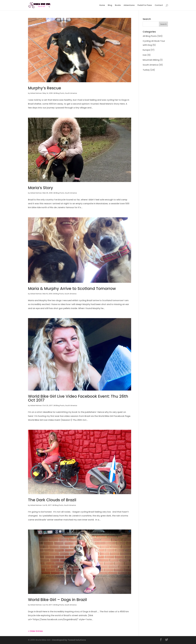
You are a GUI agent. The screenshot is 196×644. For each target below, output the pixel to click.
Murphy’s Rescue (45, 88)
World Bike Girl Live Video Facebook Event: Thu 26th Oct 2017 (78, 398)
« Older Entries (35, 631)
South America (71, 93)
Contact (159, 5)
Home (102, 5)
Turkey (146, 70)
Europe (146, 50)
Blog (110, 5)
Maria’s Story (41, 188)
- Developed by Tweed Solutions (68, 640)
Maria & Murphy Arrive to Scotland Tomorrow (72, 289)
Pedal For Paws (145, 5)
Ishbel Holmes (36, 93)
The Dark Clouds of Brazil (52, 500)
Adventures (129, 5)
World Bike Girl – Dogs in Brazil (57, 600)
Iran (145, 55)
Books (118, 5)
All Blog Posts (59, 93)
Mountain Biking (151, 60)
